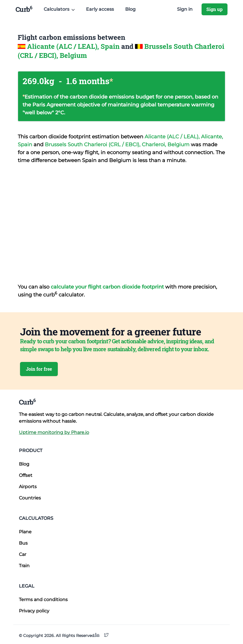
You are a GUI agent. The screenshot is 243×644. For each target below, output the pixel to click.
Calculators (36, 518)
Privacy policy (34, 611)
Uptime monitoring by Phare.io (54, 432)
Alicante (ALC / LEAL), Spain (74, 46)
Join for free (39, 369)
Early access (100, 9)
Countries (30, 498)
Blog (130, 9)
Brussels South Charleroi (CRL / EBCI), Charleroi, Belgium (118, 145)
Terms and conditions (43, 600)
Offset (26, 475)
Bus (23, 543)
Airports (28, 487)
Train (24, 566)
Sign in (185, 9)
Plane (25, 532)
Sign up (215, 9)
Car (23, 554)
